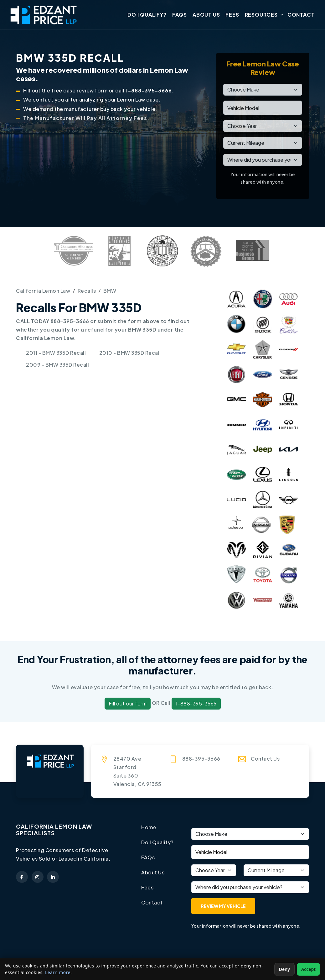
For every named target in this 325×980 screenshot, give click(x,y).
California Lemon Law (43, 291)
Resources (261, 15)
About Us (206, 15)
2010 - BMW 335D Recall (131, 353)
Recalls (87, 291)
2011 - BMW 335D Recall (56, 353)
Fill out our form (128, 704)
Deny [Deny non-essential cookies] (284, 969)
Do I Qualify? (147, 15)
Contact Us (265, 759)
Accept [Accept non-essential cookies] (308, 969)
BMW (110, 291)
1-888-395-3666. (150, 91)
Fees (232, 15)
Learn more (58, 972)
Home (149, 828)
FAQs (180, 15)
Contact (301, 15)
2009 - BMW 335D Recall (58, 365)
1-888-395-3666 (196, 704)
